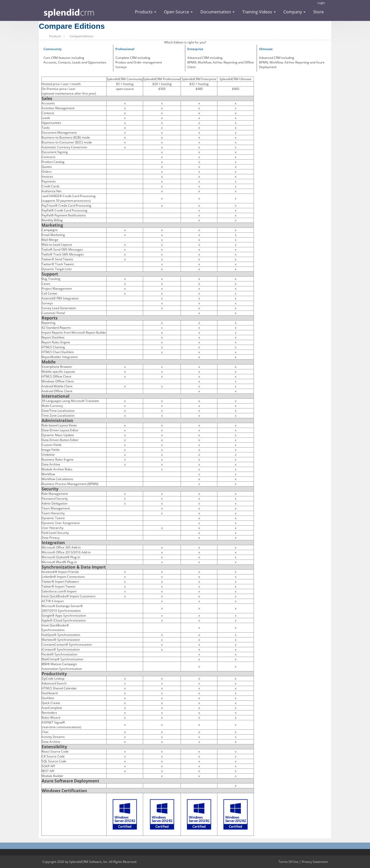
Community (53, 49)
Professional (125, 49)
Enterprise (195, 49)
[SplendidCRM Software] (69, 13)
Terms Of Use (288, 862)
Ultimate (266, 49)
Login (321, 3)
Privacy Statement (315, 862)
